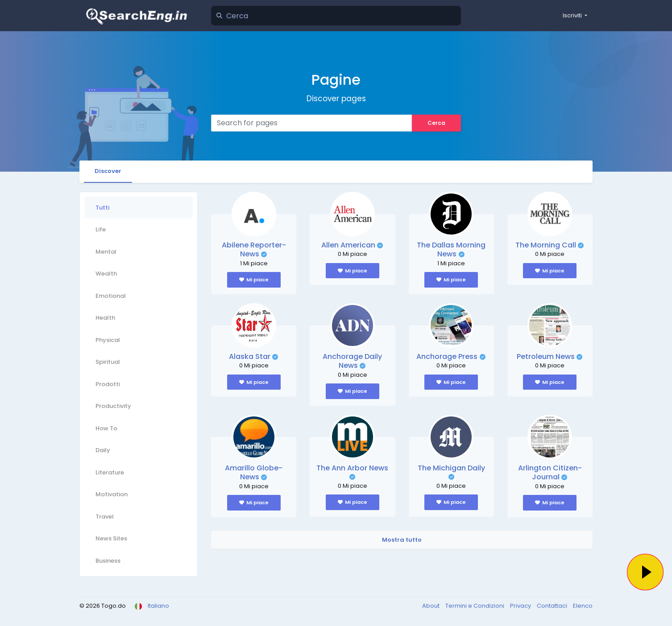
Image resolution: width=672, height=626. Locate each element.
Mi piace (254, 280)
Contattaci (553, 606)
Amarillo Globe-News (254, 473)
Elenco (583, 606)
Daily (103, 450)
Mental (106, 252)
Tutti (102, 208)
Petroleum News (546, 356)
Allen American (348, 245)
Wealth (106, 274)
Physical (108, 340)
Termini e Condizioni (475, 606)
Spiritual (108, 362)
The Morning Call (546, 245)
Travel (105, 517)
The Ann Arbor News (352, 468)
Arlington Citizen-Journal (550, 473)
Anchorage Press (447, 356)
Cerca (436, 123)
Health (105, 318)
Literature (110, 472)
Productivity (113, 406)
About (431, 606)
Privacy (521, 606)
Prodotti (108, 384)
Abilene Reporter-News (254, 250)
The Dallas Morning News (451, 250)
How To (106, 428)
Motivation (112, 494)
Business (108, 561)
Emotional (111, 296)
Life (101, 229)
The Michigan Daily (451, 468)
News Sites (111, 538)
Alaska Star (250, 356)
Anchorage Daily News (352, 361)
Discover (108, 171)
